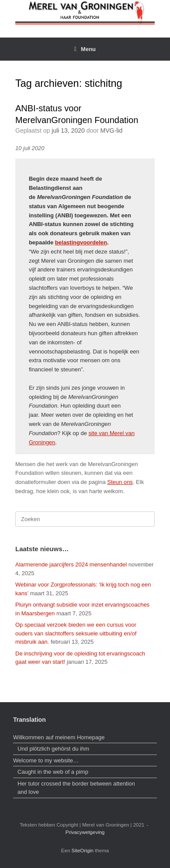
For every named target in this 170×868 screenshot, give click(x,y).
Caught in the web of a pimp (53, 772)
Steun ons (120, 482)
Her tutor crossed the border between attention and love (76, 788)
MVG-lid (112, 130)
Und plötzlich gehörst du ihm (53, 749)
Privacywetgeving (85, 832)
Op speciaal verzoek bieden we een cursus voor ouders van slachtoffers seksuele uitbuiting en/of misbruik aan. (76, 633)
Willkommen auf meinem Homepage (59, 737)
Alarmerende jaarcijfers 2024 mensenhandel (71, 564)
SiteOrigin (83, 851)
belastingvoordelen (81, 242)
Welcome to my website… (47, 760)
